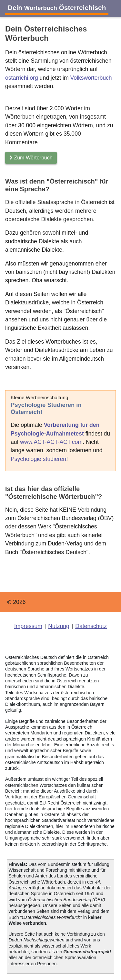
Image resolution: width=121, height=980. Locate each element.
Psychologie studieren (38, 459)
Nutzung (59, 626)
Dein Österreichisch (57, 8)
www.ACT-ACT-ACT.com (51, 442)
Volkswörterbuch (91, 78)
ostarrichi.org (22, 78)
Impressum (28, 626)
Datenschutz (91, 626)
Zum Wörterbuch (31, 158)
